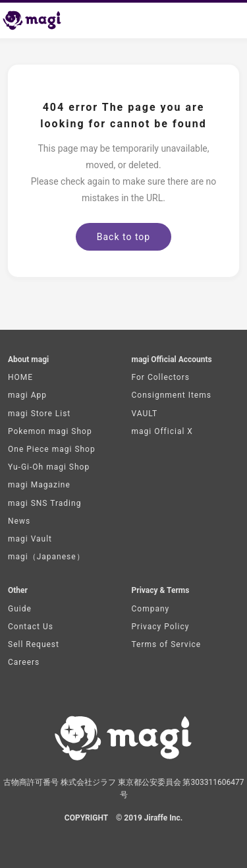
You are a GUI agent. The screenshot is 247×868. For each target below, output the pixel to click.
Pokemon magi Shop (50, 431)
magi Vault (30, 539)
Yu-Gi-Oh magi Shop (49, 467)
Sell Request (34, 644)
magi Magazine (39, 485)
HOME (20, 377)
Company (151, 609)
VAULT (145, 414)
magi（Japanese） (46, 557)
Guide (20, 609)
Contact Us (31, 627)
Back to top (123, 237)
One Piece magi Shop (52, 449)
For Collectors (161, 377)
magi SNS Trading (44, 503)
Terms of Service (167, 644)
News (19, 521)
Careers (24, 662)
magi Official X (162, 431)
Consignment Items (172, 395)
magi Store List (39, 414)
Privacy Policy (161, 627)
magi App (27, 395)
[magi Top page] (38, 20)
